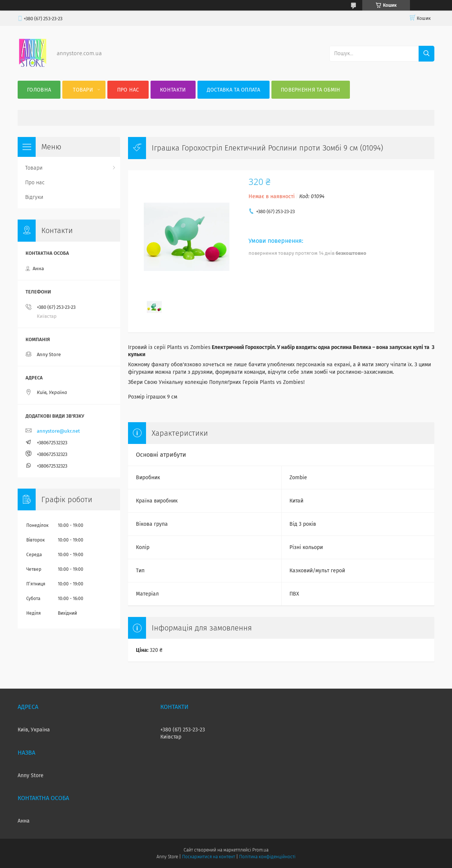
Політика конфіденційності (267, 857)
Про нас (128, 90)
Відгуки (34, 197)
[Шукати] (426, 54)
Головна (39, 90)
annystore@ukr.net (58, 431)
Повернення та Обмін (311, 90)
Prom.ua (260, 850)
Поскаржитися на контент (209, 857)
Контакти (173, 90)
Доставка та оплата (234, 90)
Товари (83, 90)
